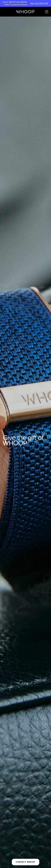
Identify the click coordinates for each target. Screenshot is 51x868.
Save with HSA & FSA (39, 3)
